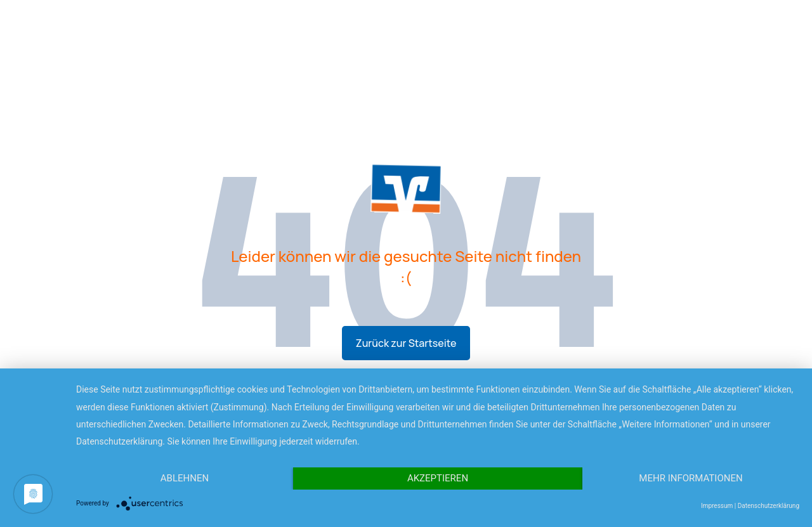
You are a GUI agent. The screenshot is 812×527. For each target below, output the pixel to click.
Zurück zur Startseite (406, 343)
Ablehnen (185, 478)
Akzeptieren (438, 478)
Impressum (717, 506)
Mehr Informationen (691, 478)
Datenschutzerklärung (769, 506)
